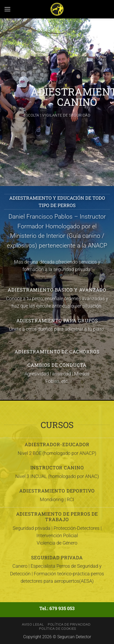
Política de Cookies (58, 629)
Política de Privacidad (69, 624)
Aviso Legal (33, 624)
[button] (8, 9)
